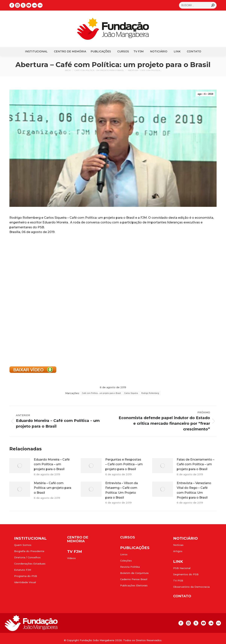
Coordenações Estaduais (30, 564)
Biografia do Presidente (29, 551)
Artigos (178, 551)
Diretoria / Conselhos (27, 557)
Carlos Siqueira (131, 393)
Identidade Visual (25, 582)
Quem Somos (23, 545)
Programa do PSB (26, 576)
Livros (124, 554)
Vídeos (71, 558)
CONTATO (182, 596)
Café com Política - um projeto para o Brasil (101, 393)
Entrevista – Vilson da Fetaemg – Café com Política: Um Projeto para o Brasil (122, 490)
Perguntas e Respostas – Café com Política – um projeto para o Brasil (124, 464)
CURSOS (128, 537)
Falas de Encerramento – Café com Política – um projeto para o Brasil (196, 464)
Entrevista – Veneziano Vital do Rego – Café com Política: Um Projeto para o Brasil (194, 490)
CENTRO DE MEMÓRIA (78, 539)
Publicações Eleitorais (134, 585)
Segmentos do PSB (186, 574)
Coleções (126, 561)
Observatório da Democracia (191, 587)
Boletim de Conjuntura (134, 573)
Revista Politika (130, 567)
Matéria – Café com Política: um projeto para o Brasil (53, 488)
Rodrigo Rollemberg (150, 393)
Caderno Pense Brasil (134, 579)
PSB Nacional (182, 568)
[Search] (198, 5)
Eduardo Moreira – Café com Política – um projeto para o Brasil (52, 464)
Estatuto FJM (23, 570)
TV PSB (178, 581)
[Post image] (20, 466)
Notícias (178, 545)
